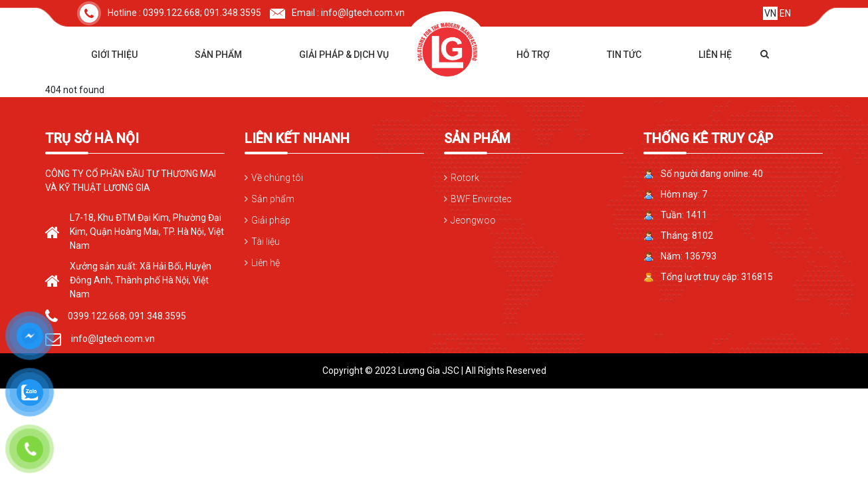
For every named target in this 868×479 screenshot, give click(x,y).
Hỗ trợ (533, 55)
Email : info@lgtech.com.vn (337, 13)
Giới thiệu (114, 55)
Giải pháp (271, 220)
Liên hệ (715, 55)
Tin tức (624, 55)
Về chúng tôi (277, 178)
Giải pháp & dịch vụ (344, 55)
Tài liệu (266, 241)
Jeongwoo (473, 220)
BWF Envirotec (481, 199)
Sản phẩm (218, 55)
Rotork (465, 178)
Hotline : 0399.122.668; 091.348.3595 (169, 13)
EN (785, 13)
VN (770, 13)
